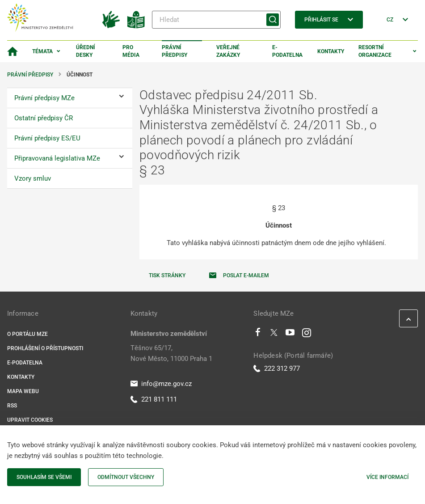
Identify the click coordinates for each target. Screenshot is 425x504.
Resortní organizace (375, 51)
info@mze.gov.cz (161, 384)
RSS (12, 406)
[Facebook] (258, 335)
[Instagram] (307, 335)
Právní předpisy (175, 51)
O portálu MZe (27, 334)
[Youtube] (290, 335)
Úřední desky (86, 51)
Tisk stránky (167, 275)
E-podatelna (287, 51)
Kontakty (331, 51)
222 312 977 (277, 368)
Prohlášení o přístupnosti (45, 348)
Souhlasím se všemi (44, 477)
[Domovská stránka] (13, 51)
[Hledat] (216, 20)
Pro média (131, 51)
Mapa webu (23, 391)
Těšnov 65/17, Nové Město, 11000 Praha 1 (171, 353)
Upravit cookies (30, 420)
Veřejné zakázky (228, 51)
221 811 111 (154, 399)
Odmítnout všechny (126, 477)
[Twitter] (274, 335)
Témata (42, 51)
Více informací (387, 477)
